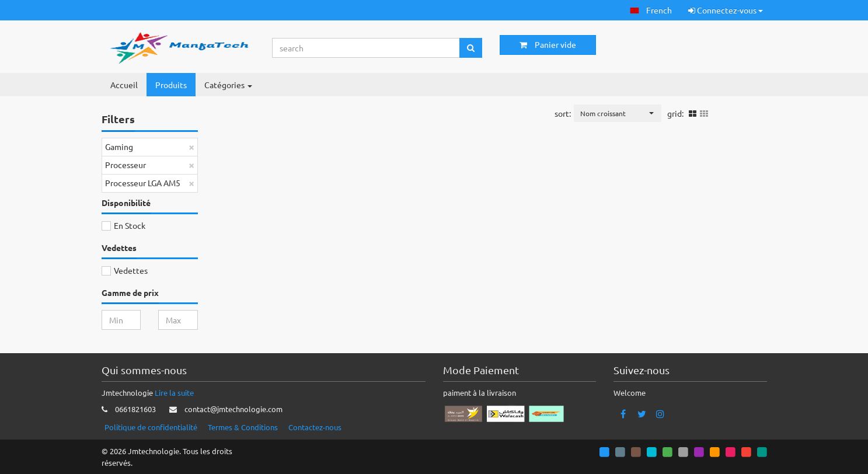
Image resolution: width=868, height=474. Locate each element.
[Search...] (366, 48)
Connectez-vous (726, 10)
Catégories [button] (228, 85)
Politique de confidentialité (151, 427)
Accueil (124, 85)
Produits (171, 85)
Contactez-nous (315, 427)
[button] (651, 10)
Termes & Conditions (243, 427)
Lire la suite (174, 393)
